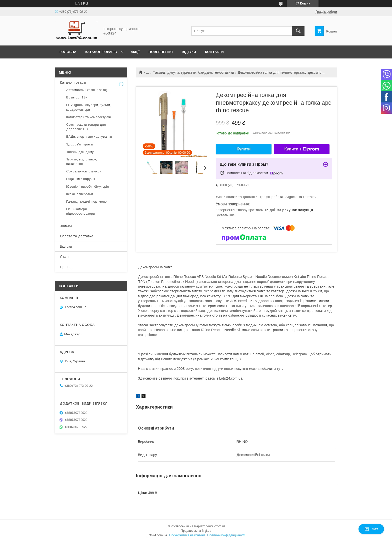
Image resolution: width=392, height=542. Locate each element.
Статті (65, 257)
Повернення (161, 52)
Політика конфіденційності (226, 535)
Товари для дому (80, 152)
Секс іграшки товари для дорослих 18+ (86, 127)
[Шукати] (298, 31)
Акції (135, 52)
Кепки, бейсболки (80, 194)
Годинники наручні (81, 179)
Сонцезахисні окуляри (84, 171)
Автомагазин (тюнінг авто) (87, 90)
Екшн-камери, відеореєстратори (80, 211)
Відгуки (189, 52)
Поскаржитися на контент (187, 535)
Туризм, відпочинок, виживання (82, 162)
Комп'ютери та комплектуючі (88, 117)
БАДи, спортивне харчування (89, 137)
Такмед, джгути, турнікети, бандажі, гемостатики (193, 72)
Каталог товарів (101, 52)
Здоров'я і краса (79, 144)
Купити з (301, 149)
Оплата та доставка (77, 236)
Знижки (66, 226)
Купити (244, 149)
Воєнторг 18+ (77, 97)
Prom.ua (220, 526)
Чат (371, 529)
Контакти (214, 52)
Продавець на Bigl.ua (196, 531)
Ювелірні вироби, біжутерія (87, 187)
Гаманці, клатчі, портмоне (86, 202)
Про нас (67, 267)
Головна (68, 52)
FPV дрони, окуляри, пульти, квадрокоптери (88, 107)
